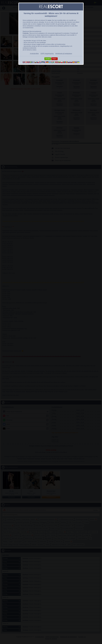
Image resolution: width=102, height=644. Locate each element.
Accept (48, 59)
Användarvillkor (34, 54)
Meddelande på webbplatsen (64, 54)
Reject (54, 59)
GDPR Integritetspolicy (47, 54)
